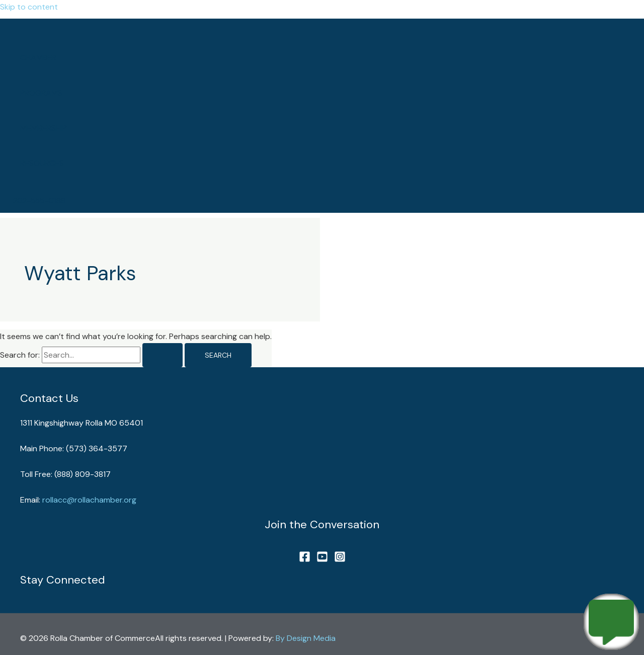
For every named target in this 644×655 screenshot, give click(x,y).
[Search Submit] (163, 355)
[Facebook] (305, 560)
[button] (39, 201)
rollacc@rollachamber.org (89, 500)
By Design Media (306, 638)
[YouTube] (322, 560)
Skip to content (29, 7)
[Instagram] (340, 560)
